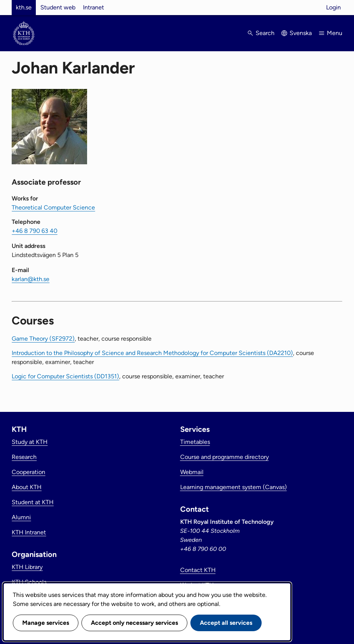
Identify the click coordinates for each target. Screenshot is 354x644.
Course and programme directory (225, 457)
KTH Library (27, 567)
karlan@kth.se (31, 279)
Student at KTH (33, 502)
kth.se (24, 7)
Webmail (192, 472)
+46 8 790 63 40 (34, 231)
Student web (58, 7)
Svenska (301, 33)
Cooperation (28, 472)
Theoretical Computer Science (53, 207)
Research (24, 457)
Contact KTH (198, 570)
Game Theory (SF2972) (43, 339)
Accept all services (226, 623)
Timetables (195, 442)
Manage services (46, 623)
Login (333, 7)
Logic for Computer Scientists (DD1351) (65, 376)
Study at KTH (30, 442)
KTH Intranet (29, 532)
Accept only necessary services (134, 623)
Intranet (93, 7)
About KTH (27, 487)
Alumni (21, 517)
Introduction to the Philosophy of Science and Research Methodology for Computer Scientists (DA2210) (152, 353)
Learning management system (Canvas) (234, 487)
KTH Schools (29, 582)
